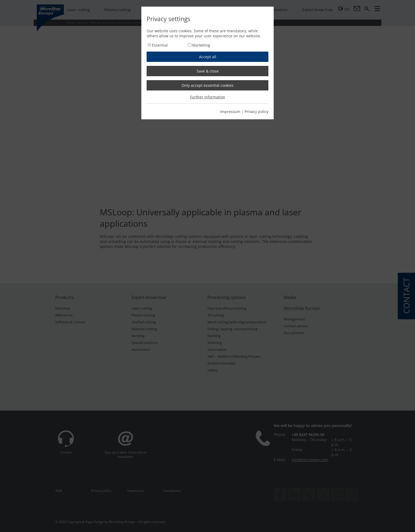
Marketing (201, 45)
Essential (160, 45)
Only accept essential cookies (207, 85)
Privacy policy (256, 112)
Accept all (208, 57)
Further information (208, 97)
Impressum (230, 112)
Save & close (208, 71)
